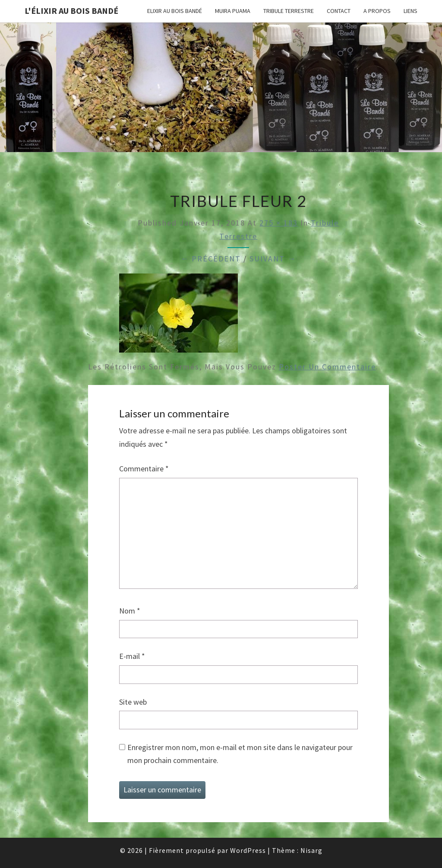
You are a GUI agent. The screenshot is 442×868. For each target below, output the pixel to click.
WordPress (248, 850)
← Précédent (211, 259)
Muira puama (233, 11)
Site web (133, 702)
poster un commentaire (327, 367)
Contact (339, 11)
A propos (377, 11)
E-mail (132, 656)
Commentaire (144, 469)
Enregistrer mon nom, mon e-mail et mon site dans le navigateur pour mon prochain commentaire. (240, 754)
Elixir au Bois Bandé (175, 11)
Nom (130, 611)
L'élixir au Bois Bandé (71, 11)
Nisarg (311, 850)
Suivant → (273, 259)
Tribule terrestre (289, 11)
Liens (410, 11)
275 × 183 (279, 223)
